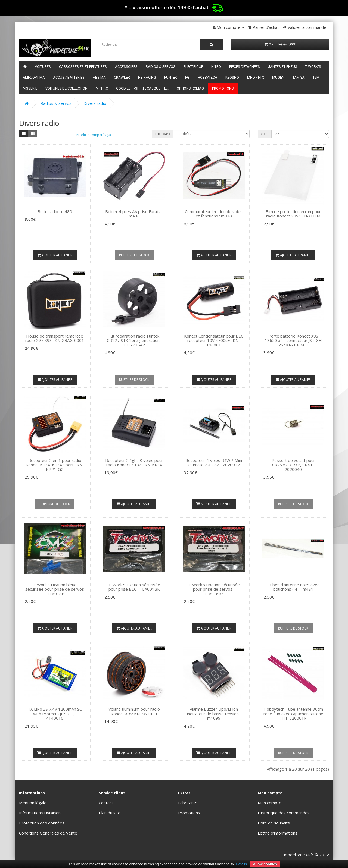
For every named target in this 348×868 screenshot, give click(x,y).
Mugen (278, 77)
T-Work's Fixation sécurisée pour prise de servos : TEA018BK (214, 589)
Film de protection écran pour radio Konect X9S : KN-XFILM (293, 214)
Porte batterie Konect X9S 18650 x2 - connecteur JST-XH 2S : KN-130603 (293, 340)
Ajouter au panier (55, 255)
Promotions (223, 88)
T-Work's (313, 67)
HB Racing (147, 77)
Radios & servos (161, 67)
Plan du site (110, 813)
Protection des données (42, 823)
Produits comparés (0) (94, 135)
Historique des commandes (284, 813)
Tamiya (299, 77)
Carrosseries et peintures (83, 67)
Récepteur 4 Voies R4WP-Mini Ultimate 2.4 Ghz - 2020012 (214, 463)
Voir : (265, 134)
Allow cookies (265, 864)
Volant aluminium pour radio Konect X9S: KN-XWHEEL (134, 711)
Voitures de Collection (66, 88)
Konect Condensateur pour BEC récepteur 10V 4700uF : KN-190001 (214, 340)
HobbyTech (207, 77)
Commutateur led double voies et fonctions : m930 (214, 214)
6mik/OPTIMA (34, 77)
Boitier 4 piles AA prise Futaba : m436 (134, 214)
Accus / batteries (69, 77)
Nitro (216, 67)
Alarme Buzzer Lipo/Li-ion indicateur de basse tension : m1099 (214, 714)
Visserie (30, 88)
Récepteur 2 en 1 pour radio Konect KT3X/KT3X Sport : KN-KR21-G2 (55, 465)
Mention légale (33, 803)
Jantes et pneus (283, 67)
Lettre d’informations (278, 833)
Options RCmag (190, 88)
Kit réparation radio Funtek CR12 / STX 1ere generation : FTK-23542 (134, 340)
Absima (99, 77)
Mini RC (102, 88)
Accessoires (126, 67)
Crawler (122, 77)
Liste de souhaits (274, 823)
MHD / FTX (256, 77)
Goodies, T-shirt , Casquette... (142, 88)
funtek (171, 77)
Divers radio (95, 103)
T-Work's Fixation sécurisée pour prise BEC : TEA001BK (134, 587)
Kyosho (232, 77)
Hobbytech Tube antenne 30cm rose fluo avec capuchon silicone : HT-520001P (293, 714)
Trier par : (162, 134)
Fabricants (188, 803)
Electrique (193, 67)
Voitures (43, 67)
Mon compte (270, 803)
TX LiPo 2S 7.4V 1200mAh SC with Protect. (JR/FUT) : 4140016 (55, 714)
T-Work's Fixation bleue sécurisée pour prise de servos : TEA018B (55, 589)
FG (187, 77)
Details (241, 864)
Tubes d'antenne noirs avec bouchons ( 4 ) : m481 (293, 587)
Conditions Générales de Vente (48, 833)
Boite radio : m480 (55, 211)
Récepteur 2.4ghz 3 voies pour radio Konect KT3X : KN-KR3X (134, 463)
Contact (106, 803)
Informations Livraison (40, 813)
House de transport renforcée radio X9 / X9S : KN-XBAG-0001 (55, 338)
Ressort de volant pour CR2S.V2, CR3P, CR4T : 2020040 (293, 465)
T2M (316, 77)
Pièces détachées (245, 67)
